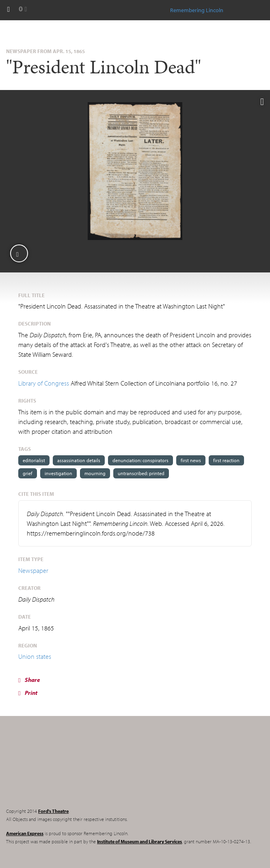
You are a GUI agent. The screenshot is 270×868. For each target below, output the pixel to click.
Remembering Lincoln (57, 769)
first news (191, 460)
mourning (95, 473)
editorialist (34, 460)
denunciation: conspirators (140, 460)
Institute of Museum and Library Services (139, 841)
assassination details (79, 460)
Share (29, 680)
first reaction (226, 460)
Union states (35, 656)
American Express (25, 833)
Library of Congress (44, 383)
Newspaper (33, 570)
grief (28, 473)
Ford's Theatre (53, 811)
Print (28, 693)
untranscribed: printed (141, 473)
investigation (58, 473)
